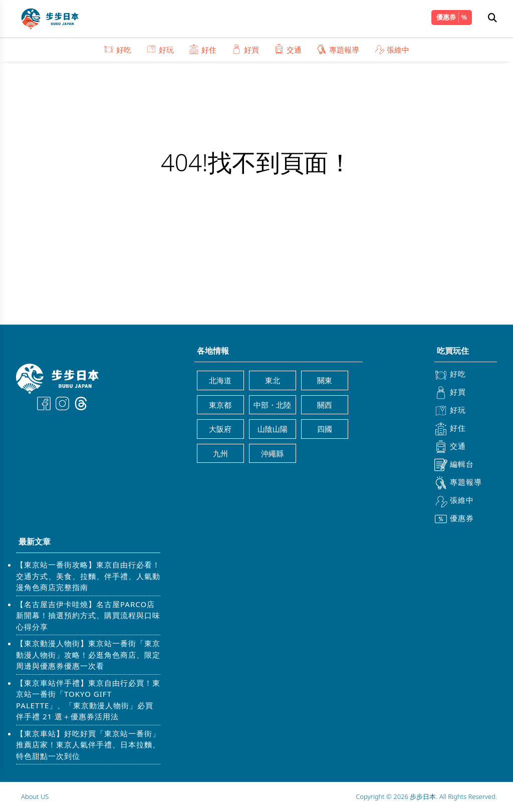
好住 (203, 49)
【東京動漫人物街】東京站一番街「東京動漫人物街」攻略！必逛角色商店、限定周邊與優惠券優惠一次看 (88, 654)
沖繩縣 (272, 453)
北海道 (220, 380)
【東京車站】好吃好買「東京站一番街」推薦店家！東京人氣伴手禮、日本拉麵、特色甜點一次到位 (88, 745)
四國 (325, 429)
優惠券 (446, 17)
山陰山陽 (273, 429)
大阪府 (220, 429)
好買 (245, 49)
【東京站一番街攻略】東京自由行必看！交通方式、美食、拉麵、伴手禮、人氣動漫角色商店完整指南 (88, 576)
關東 (325, 380)
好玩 (160, 49)
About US (35, 796)
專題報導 (338, 49)
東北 (273, 380)
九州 (220, 453)
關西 (325, 405)
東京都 (220, 405)
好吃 (117, 49)
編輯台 (454, 465)
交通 (288, 49)
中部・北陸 (272, 405)
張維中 (392, 49)
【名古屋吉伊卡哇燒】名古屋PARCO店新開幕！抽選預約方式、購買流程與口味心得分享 (88, 615)
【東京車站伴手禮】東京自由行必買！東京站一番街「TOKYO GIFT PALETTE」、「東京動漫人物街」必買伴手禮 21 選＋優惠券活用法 (88, 700)
